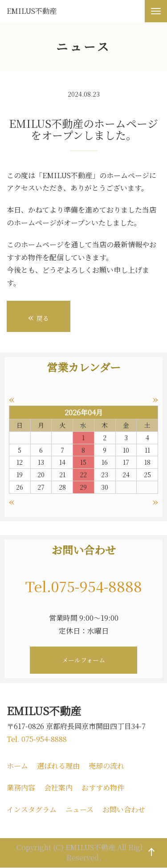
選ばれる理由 (58, 766)
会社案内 (58, 788)
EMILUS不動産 (32, 11)
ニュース (79, 809)
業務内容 (21, 788)
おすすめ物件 (103, 788)
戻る (39, 316)
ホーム (17, 766)
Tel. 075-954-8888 (37, 739)
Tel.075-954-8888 (84, 586)
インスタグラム (32, 809)
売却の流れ (106, 766)
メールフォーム (83, 660)
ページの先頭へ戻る (150, 861)
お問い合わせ (124, 809)
